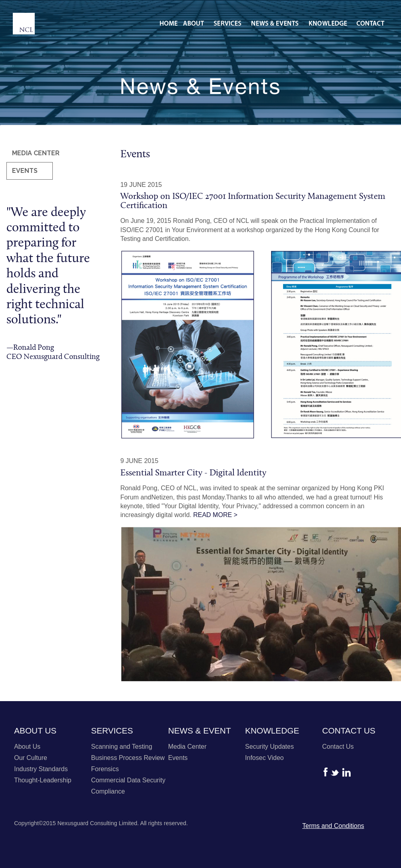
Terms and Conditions (333, 826)
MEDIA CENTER (36, 153)
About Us (27, 747)
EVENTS (25, 171)
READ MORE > (215, 515)
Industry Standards (41, 769)
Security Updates (269, 747)
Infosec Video (264, 758)
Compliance (108, 791)
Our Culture (31, 758)
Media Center (187, 747)
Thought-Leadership (43, 780)
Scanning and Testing (122, 747)
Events (178, 758)
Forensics (105, 769)
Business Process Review (128, 758)
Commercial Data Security (128, 780)
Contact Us (338, 747)
